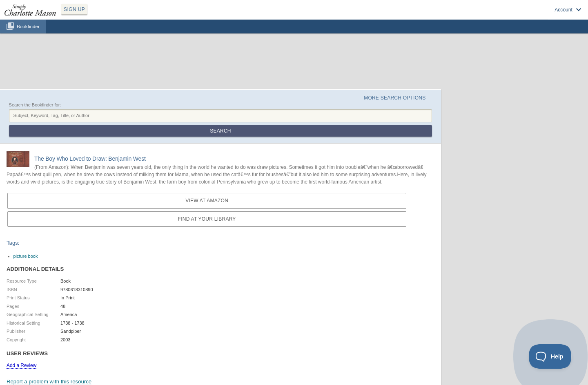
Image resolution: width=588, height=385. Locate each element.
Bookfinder (28, 26)
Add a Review (21, 365)
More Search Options (395, 98)
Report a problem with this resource (49, 382)
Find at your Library (207, 219)
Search (220, 131)
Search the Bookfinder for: (35, 105)
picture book (26, 256)
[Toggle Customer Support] (550, 356)
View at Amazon (207, 201)
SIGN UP (74, 9)
